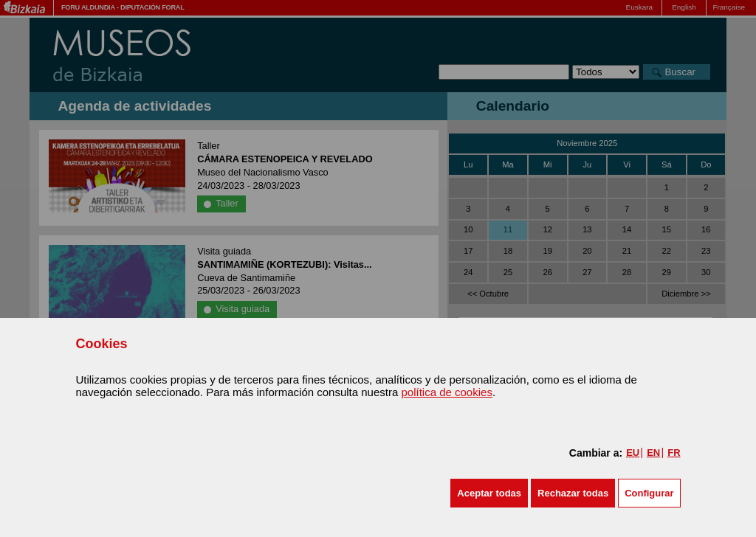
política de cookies (446, 392)
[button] (489, 493)
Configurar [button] (649, 493)
